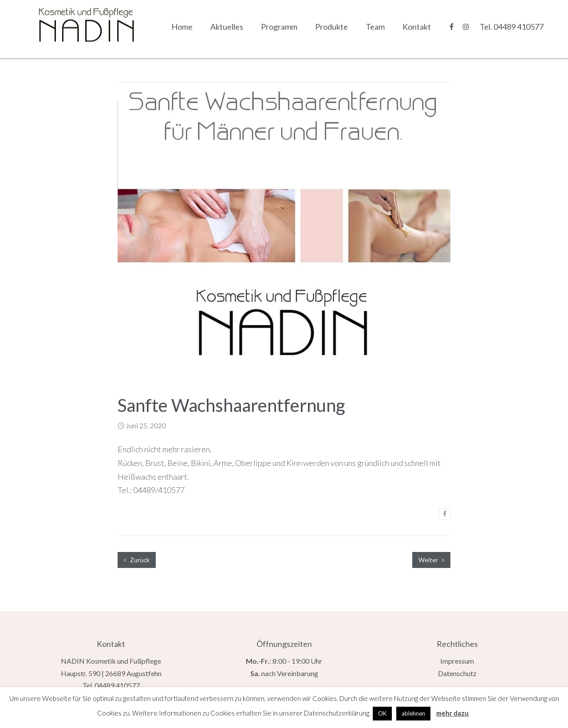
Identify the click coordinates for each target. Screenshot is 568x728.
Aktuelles (227, 27)
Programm (279, 27)
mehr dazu (452, 713)
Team (375, 27)
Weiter (431, 560)
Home (182, 27)
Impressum (457, 661)
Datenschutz (457, 673)
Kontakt (417, 27)
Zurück (137, 560)
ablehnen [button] (413, 713)
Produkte (331, 27)
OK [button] (382, 713)
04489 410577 (519, 27)
